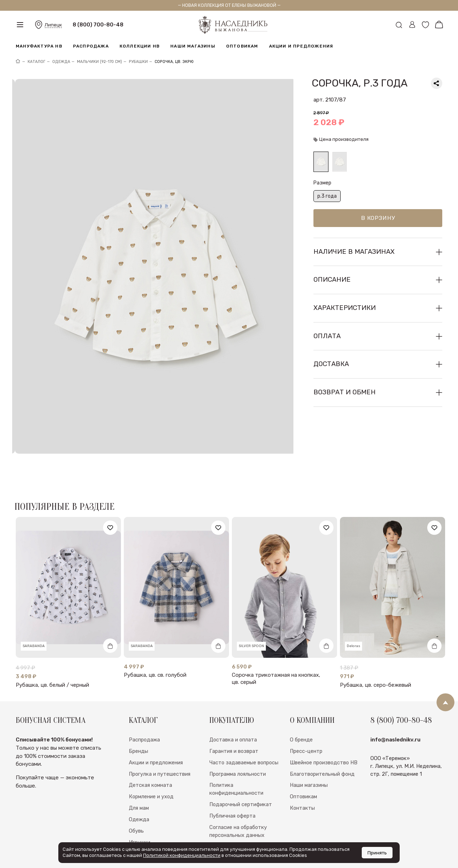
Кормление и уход (151, 782)
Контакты (302, 793)
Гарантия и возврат (234, 736)
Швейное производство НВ (324, 748)
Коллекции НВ (140, 46)
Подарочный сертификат (241, 790)
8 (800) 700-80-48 (98, 25)
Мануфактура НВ (39, 46)
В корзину (378, 218)
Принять (377, 853)
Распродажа (91, 46)
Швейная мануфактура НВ (161, 839)
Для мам (139, 793)
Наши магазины (193, 46)
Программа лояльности (238, 759)
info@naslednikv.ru (395, 725)
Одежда (139, 805)
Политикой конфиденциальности (182, 855)
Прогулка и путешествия (160, 759)
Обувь (136, 816)
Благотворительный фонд (322, 759)
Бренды (138, 736)
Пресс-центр (306, 736)
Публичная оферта (232, 801)
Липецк (53, 25)
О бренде (301, 725)
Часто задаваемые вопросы (244, 748)
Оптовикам (242, 46)
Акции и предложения (301, 46)
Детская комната (150, 770)
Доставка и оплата (233, 725)
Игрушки (140, 828)
